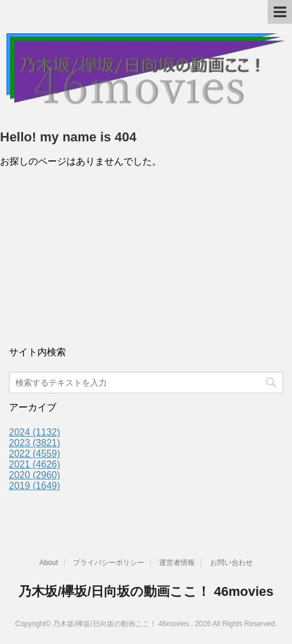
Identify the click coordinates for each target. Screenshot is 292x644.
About (48, 563)
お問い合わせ (231, 563)
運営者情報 (177, 563)
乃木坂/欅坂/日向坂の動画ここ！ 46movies (146, 591)
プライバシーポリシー (109, 563)
